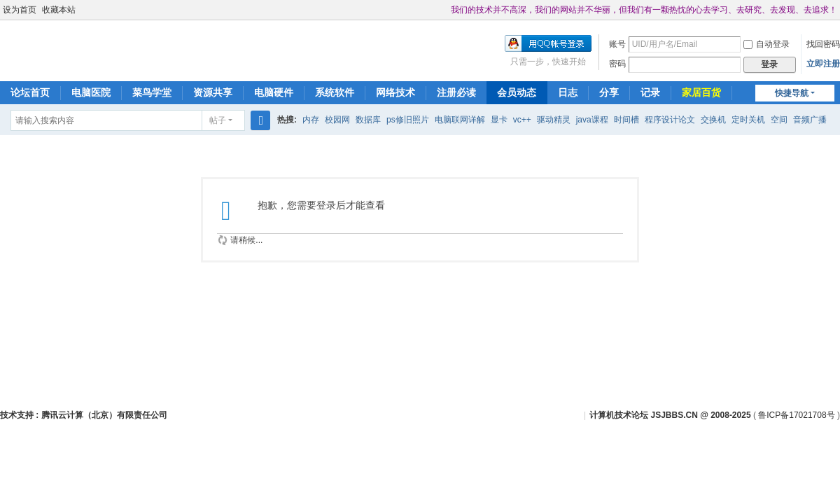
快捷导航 (792, 93)
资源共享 (213, 92)
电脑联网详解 (460, 120)
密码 (617, 64)
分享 (609, 92)
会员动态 (517, 92)
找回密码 (823, 44)
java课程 (592, 120)
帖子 (218, 120)
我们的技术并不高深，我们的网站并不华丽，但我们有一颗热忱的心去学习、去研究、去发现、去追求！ (644, 10)
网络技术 (395, 92)
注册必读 (456, 92)
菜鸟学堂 (152, 92)
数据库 (368, 120)
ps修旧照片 (408, 120)
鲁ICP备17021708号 (796, 415)
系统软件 (335, 92)
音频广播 (810, 120)
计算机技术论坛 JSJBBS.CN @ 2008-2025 (670, 415)
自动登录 (766, 44)
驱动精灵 (554, 120)
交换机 (713, 120)
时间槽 (626, 120)
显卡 (499, 120)
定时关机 (748, 120)
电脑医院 (91, 92)
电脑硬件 (274, 92)
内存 (311, 120)
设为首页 (20, 10)
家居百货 (701, 92)
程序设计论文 (670, 120)
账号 (617, 44)
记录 (650, 92)
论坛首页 (30, 92)
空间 (779, 120)
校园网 (337, 120)
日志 (568, 92)
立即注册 (823, 64)
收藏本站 (59, 10)
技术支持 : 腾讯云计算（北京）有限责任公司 (84, 415)
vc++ (522, 120)
